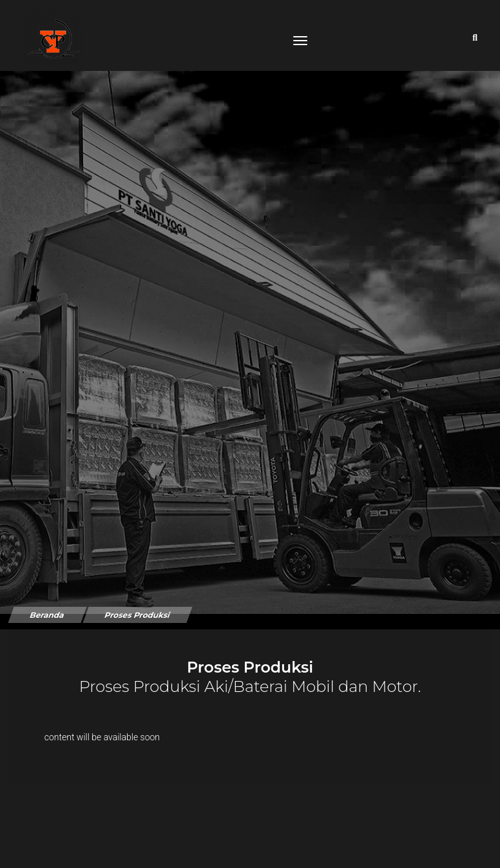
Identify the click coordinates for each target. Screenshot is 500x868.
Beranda (47, 599)
